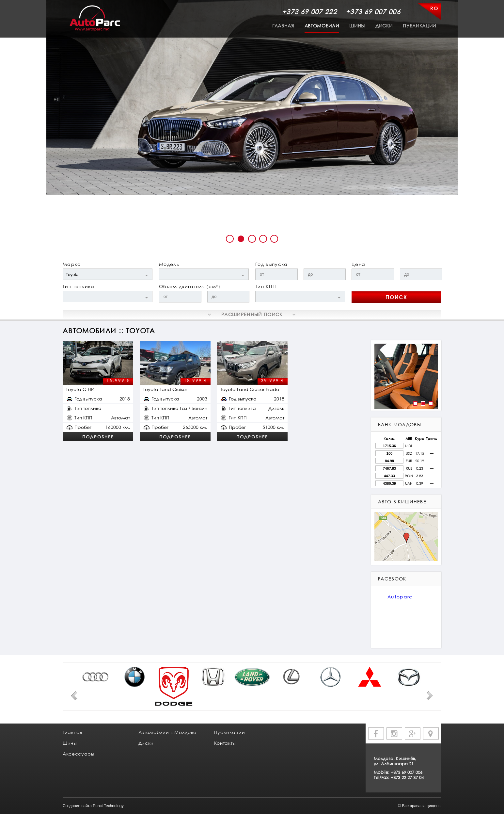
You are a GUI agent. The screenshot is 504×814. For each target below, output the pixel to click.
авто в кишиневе (402, 502)
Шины (357, 26)
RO (434, 8)
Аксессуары (79, 754)
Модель (169, 264)
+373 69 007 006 (373, 11)
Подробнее (98, 437)
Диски (384, 26)
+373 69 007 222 (309, 11)
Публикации (419, 26)
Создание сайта (77, 806)
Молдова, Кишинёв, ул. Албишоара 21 (395, 761)
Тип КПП (266, 286)
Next (430, 696)
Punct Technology (108, 806)
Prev (74, 696)
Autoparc (400, 597)
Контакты (225, 743)
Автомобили (322, 26)
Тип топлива (79, 286)
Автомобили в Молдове (167, 732)
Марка (72, 264)
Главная (283, 26)
